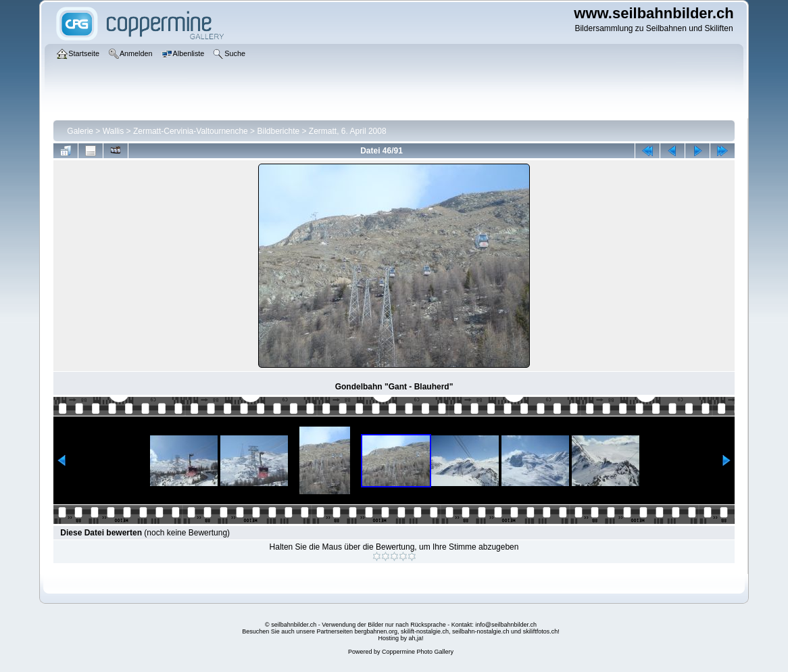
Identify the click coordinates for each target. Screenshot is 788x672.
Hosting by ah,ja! (400, 638)
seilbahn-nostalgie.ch (481, 631)
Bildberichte (278, 131)
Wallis (114, 131)
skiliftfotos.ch (541, 631)
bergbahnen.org (376, 631)
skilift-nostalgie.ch (425, 631)
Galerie (80, 131)
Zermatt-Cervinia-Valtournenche (191, 131)
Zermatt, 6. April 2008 (348, 131)
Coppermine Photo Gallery (418, 652)
